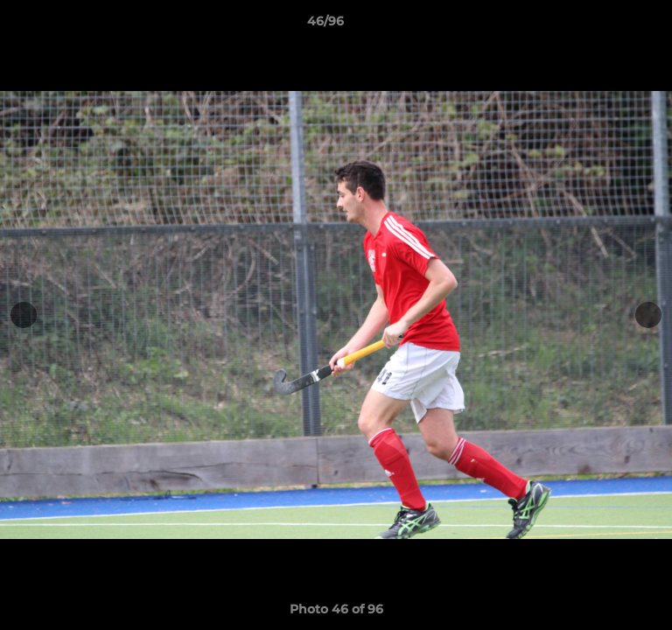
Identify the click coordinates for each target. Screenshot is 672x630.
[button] (609, 25)
